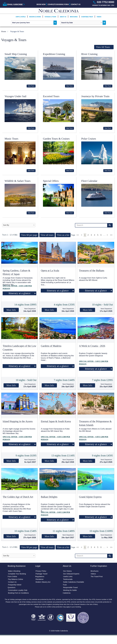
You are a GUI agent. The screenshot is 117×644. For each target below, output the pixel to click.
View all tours (47, 235)
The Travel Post (97, 577)
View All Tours (103, 47)
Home (4, 31)
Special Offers (51, 181)
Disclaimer (40, 580)
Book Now (41, 4)
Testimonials (68, 580)
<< (78, 235)
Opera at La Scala (50, 271)
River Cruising (89, 54)
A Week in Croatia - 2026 (92, 346)
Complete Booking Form (58, 4)
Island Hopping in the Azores (18, 421)
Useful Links (68, 577)
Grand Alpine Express (90, 497)
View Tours (31, 86)
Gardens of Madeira (51, 346)
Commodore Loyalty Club (18, 592)
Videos (99, 18)
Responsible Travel (71, 589)
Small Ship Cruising (16, 54)
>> (111, 235)
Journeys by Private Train (95, 96)
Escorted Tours (51, 96)
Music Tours (11, 139)
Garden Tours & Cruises (56, 139)
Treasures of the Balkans (92, 271)
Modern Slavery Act (44, 583)
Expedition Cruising (54, 54)
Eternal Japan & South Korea (56, 421)
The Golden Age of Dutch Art (18, 497)
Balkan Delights (49, 497)
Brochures (74, 18)
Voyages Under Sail (15, 96)
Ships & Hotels (21, 18)
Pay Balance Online (16, 580)
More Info (11, 310)
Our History (68, 571)
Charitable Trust (87, 18)
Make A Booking (15, 571)
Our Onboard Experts (72, 574)
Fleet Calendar (89, 181)
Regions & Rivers (35, 18)
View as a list (63, 235)
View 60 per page (29, 235)
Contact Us (76, 4)
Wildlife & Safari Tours (18, 181)
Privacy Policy (41, 571)
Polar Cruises (89, 139)
